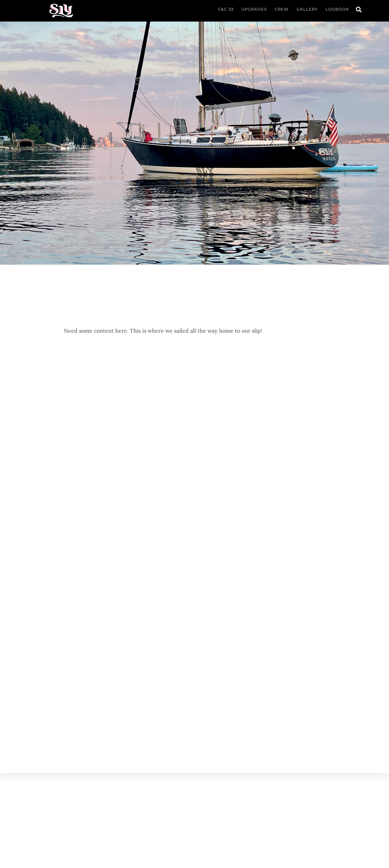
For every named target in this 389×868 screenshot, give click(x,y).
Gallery (307, 9)
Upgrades (254, 9)
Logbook (337, 9)
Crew (282, 9)
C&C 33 (226, 9)
